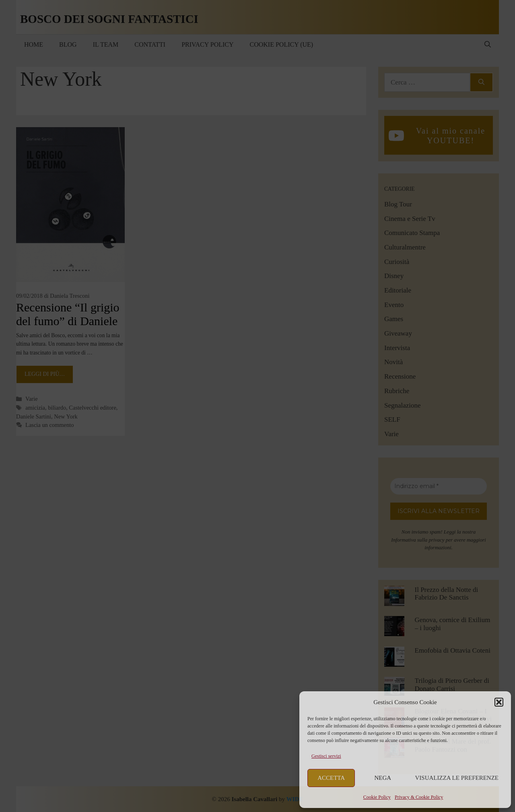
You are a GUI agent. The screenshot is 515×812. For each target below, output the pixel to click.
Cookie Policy (377, 797)
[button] (499, 702)
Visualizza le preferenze (457, 778)
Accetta (331, 778)
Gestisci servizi (326, 756)
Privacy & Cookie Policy (419, 797)
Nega (383, 778)
